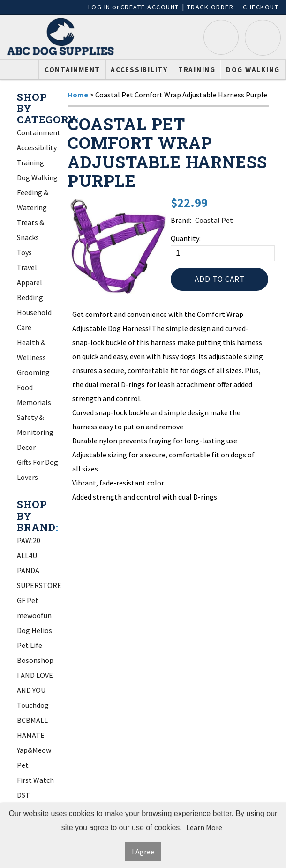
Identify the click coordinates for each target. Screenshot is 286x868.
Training (197, 70)
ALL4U (27, 555)
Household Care (34, 320)
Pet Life (30, 645)
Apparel (30, 282)
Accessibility (139, 70)
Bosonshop (35, 660)
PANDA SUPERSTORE (39, 578)
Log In (99, 7)
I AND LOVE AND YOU (35, 683)
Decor (26, 447)
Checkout (261, 7)
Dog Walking (253, 70)
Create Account (150, 7)
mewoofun (34, 615)
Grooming (33, 372)
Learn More (204, 827)
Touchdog (33, 705)
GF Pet (28, 600)
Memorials (34, 402)
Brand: (181, 220)
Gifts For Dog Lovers (38, 470)
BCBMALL (32, 720)
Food (25, 387)
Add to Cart (220, 279)
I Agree (143, 852)
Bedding (30, 297)
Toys (24, 252)
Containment (72, 70)
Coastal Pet (214, 220)
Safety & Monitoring (35, 425)
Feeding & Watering (33, 200)
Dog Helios (34, 630)
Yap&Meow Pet (34, 758)
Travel (27, 267)
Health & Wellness (31, 350)
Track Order (211, 7)
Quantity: (186, 238)
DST (23, 795)
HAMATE (31, 735)
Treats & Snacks (30, 230)
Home (78, 95)
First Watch (35, 780)
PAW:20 (29, 540)
